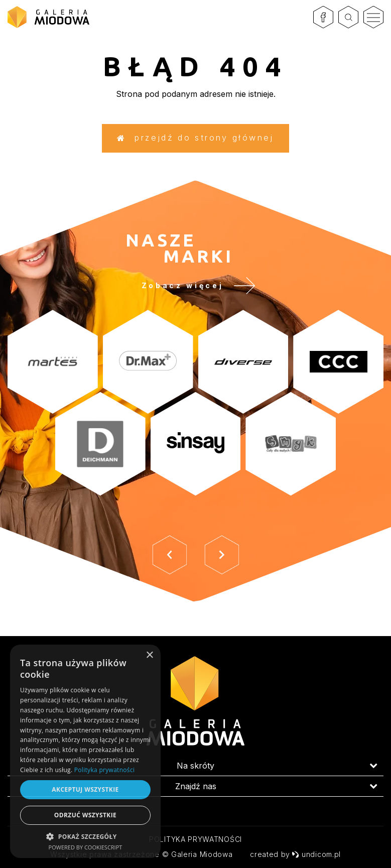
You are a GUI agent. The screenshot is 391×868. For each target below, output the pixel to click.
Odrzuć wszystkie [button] (85, 815)
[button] (85, 836)
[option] (195, 436)
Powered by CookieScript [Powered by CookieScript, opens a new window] (86, 847)
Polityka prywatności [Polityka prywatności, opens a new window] (104, 770)
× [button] (149, 655)
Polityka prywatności (195, 839)
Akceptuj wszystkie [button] (85, 789)
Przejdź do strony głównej (195, 141)
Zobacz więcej (206, 296)
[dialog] (85, 751)
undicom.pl (316, 854)
